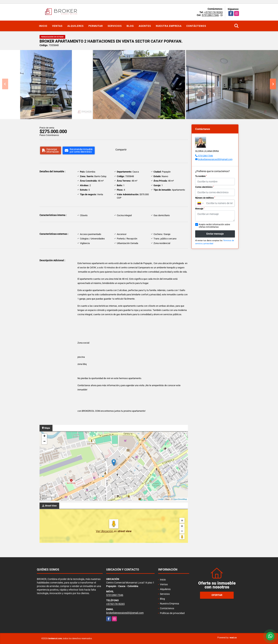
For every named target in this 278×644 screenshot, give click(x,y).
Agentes (145, 26)
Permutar (96, 26)
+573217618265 (213, 12)
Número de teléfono (205, 198)
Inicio (43, 26)
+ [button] (44, 436)
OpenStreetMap (180, 499)
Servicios (115, 26)
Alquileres (76, 26)
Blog (130, 26)
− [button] (44, 442)
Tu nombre (201, 176)
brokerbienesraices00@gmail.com (215, 159)
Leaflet (161, 499)
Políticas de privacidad (172, 613)
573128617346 (210, 15)
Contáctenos (196, 26)
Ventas (57, 26)
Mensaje (200, 209)
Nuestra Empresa (169, 26)
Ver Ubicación (105, 531)
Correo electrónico (205, 187)
